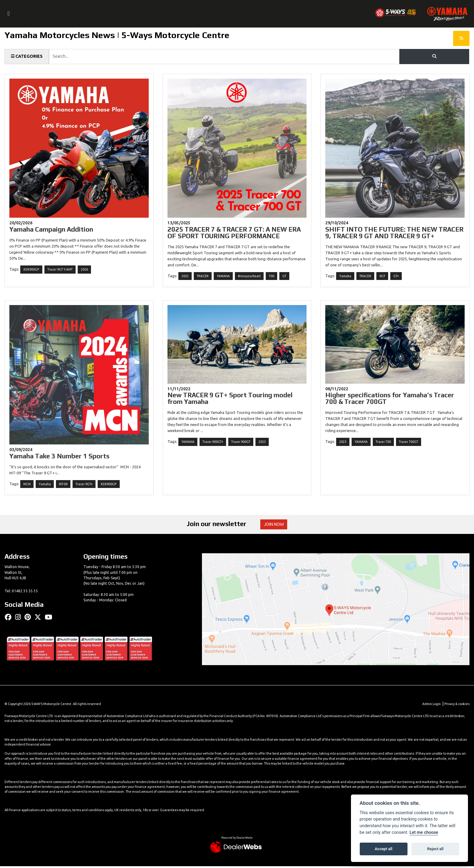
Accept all (384, 849)
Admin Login (431, 705)
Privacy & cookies (457, 705)
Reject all (435, 849)
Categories (27, 57)
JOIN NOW (275, 525)
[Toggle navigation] (9, 14)
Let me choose (424, 832)
